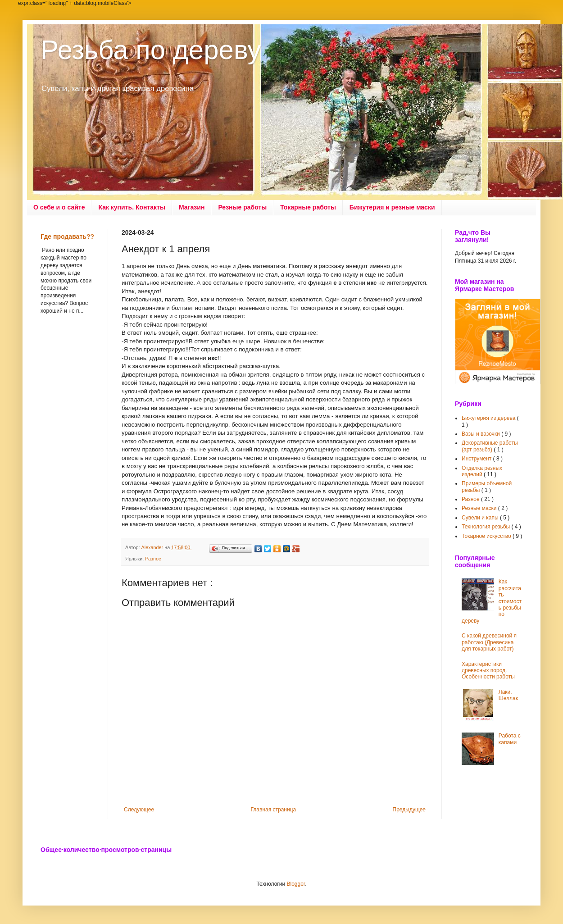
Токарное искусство (487, 536)
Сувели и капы (481, 518)
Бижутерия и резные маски (392, 207)
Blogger (296, 884)
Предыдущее (409, 810)
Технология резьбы (487, 527)
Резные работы (242, 207)
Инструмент (477, 459)
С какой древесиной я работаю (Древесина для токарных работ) (489, 642)
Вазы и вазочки (481, 434)
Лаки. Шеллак (508, 695)
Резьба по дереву (151, 50)
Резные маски (480, 508)
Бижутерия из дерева (489, 418)
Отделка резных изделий (482, 471)
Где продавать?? (67, 237)
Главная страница (274, 810)
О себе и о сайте (59, 207)
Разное (153, 559)
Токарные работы (308, 207)
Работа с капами (510, 739)
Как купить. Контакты (132, 207)
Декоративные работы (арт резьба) (490, 446)
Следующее (139, 810)
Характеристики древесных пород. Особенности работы (488, 671)
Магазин (192, 207)
